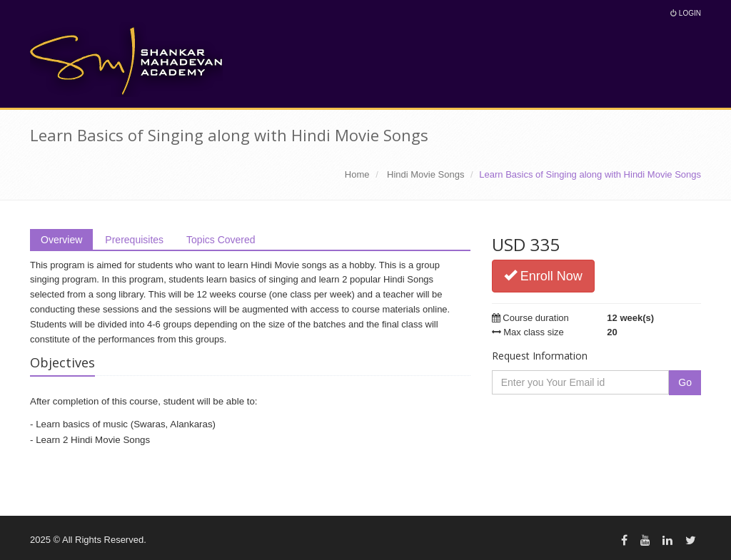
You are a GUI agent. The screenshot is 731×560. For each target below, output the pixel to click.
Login (686, 13)
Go (685, 382)
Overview (61, 240)
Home (357, 174)
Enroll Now (543, 276)
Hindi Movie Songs (425, 174)
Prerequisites (134, 240)
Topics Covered (221, 240)
